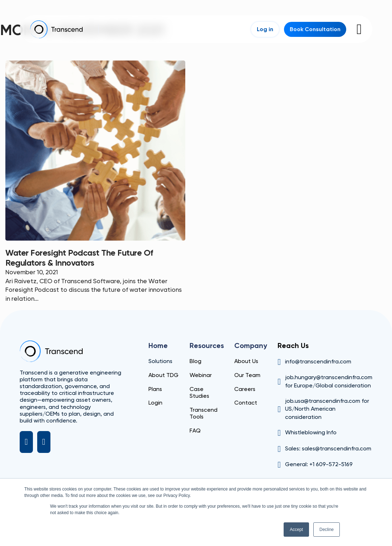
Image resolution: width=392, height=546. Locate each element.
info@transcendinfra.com (318, 361)
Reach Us (293, 346)
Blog (195, 361)
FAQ (195, 431)
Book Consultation (315, 29)
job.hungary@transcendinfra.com (329, 377)
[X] (44, 442)
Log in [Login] (265, 29)
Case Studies (199, 392)
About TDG (163, 375)
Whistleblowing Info (311, 432)
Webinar (201, 375)
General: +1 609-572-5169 (319, 464)
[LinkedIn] (26, 442)
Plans (155, 389)
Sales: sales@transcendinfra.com (328, 448)
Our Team (247, 375)
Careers (245, 389)
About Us (246, 361)
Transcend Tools (204, 413)
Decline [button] (327, 530)
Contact (246, 403)
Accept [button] (296, 530)
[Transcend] (51, 351)
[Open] (359, 29)
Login (155, 403)
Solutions (160, 361)
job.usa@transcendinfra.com (323, 401)
